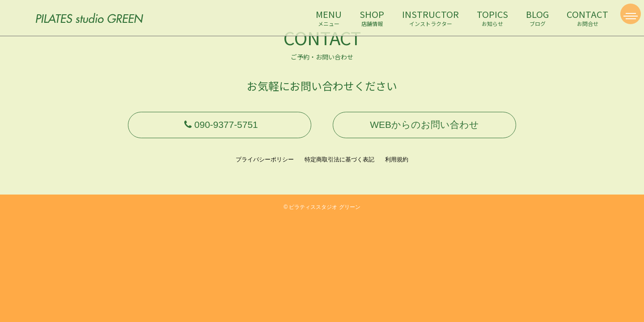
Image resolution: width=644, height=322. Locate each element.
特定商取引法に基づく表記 (339, 166)
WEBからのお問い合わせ (424, 128)
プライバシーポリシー (265, 166)
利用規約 (397, 166)
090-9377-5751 (220, 128)
